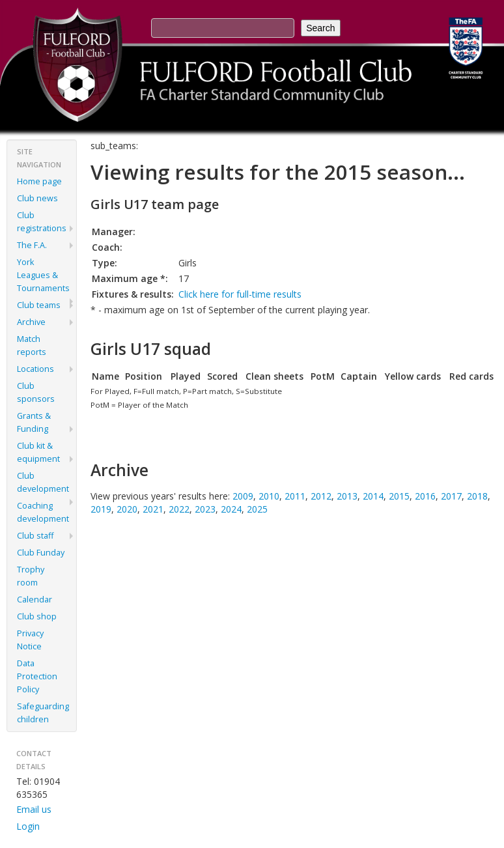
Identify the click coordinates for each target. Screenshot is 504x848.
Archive (31, 322)
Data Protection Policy (37, 676)
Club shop (37, 616)
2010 (269, 496)
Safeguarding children (43, 713)
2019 (101, 509)
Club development (43, 482)
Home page (39, 181)
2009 (243, 496)
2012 (321, 496)
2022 (179, 509)
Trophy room (31, 576)
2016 (425, 496)
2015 (399, 496)
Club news (37, 198)
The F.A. (32, 245)
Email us (34, 809)
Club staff (35, 536)
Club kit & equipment (38, 452)
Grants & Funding (34, 422)
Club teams (39, 305)
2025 (257, 509)
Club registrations (42, 222)
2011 (295, 496)
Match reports (32, 346)
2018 (477, 496)
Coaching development (43, 512)
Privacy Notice (30, 640)
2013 (347, 496)
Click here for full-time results (240, 294)
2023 (205, 509)
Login (28, 826)
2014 (373, 496)
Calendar (35, 600)
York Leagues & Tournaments (43, 275)
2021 (153, 509)
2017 (451, 496)
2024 (231, 509)
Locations (35, 369)
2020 (127, 509)
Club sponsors (36, 392)
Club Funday (41, 553)
